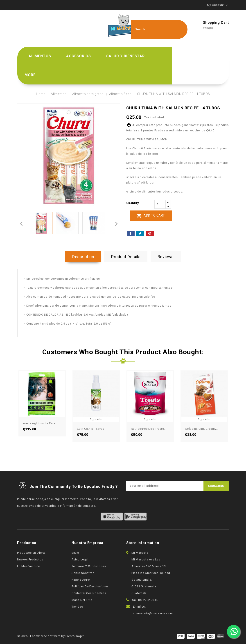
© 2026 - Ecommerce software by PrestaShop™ (51, 636)
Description (83, 257)
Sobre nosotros (83, 573)
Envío (75, 553)
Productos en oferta (31, 553)
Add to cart (151, 216)
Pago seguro (81, 580)
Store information (143, 543)
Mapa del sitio (82, 600)
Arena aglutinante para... (40, 423)
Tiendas (77, 607)
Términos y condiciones (89, 566)
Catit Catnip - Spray (91, 429)
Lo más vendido (29, 566)
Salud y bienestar (125, 56)
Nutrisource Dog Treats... (149, 429)
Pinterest (150, 233)
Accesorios (79, 56)
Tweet (140, 233)
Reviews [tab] (166, 257)
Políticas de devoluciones (90, 586)
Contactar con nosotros (89, 593)
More (30, 75)
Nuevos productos (30, 559)
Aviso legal (80, 559)
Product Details (126, 257)
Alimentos (40, 56)
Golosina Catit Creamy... (202, 429)
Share (131, 233)
